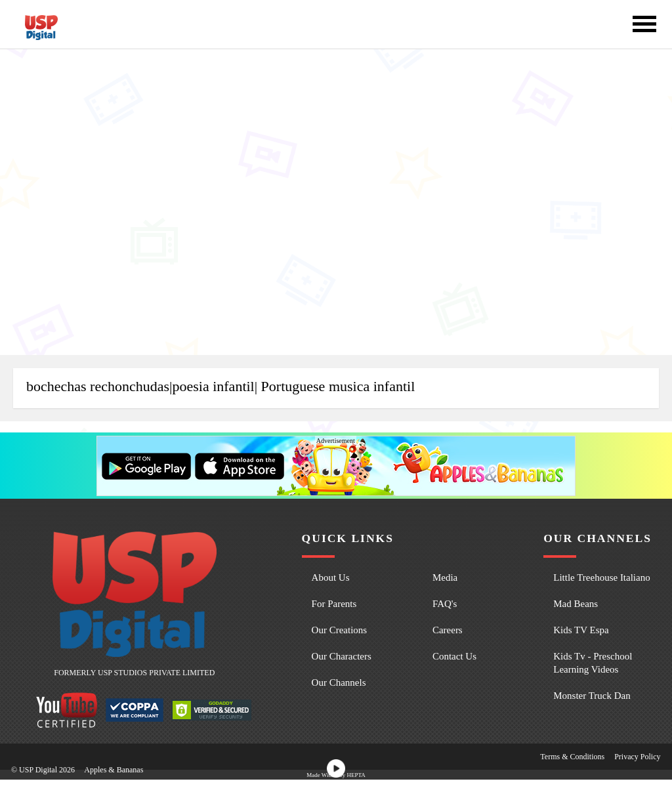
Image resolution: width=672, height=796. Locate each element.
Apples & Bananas (114, 770)
